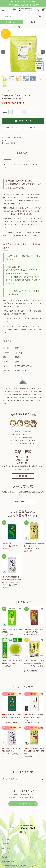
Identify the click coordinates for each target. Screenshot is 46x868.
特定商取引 (5, 857)
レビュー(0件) (8, 140)
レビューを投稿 (8, 143)
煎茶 (19, 27)
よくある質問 (5, 839)
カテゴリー (35, 22)
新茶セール (11, 22)
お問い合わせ (12, 127)
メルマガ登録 (6, 852)
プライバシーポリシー (8, 861)
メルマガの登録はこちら (23, 804)
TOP (3, 27)
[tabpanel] (23, 51)
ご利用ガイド (6, 844)
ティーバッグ (11, 27)
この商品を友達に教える (11, 138)
